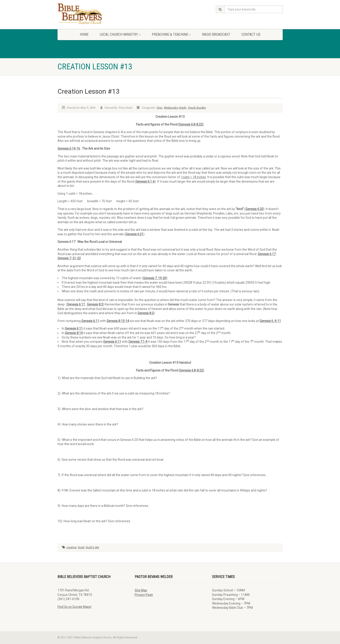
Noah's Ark (92, 547)
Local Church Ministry (120, 34)
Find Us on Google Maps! (74, 607)
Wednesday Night (175, 108)
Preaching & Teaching (171, 34)
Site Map (141, 590)
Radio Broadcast (216, 34)
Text (159, 108)
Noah (81, 547)
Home (84, 34)
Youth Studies (197, 108)
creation (72, 547)
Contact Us (251, 34)
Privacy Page (144, 595)
